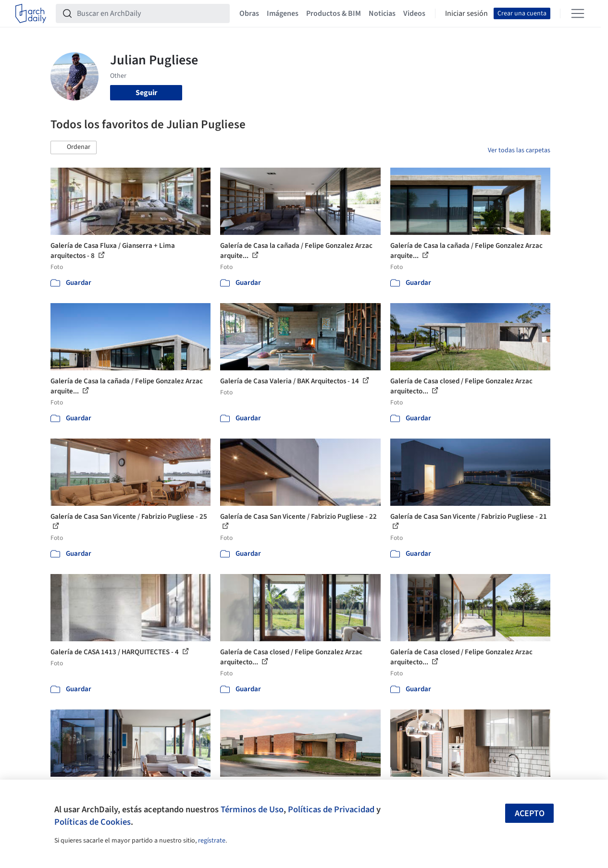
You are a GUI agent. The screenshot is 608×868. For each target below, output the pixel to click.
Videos (414, 13)
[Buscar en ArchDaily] (150, 13)
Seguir (146, 93)
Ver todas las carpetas (519, 150)
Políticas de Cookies (93, 822)
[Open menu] (578, 13)
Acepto (530, 813)
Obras (249, 13)
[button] (74, 147)
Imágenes (283, 13)
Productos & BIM (334, 13)
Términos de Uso (252, 809)
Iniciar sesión (466, 13)
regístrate (212, 841)
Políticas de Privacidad (331, 809)
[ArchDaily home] (31, 13)
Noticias (382, 13)
